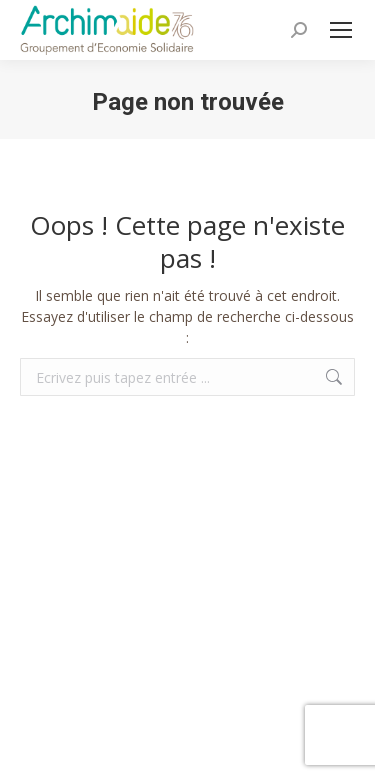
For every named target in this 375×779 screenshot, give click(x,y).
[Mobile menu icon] (341, 30)
